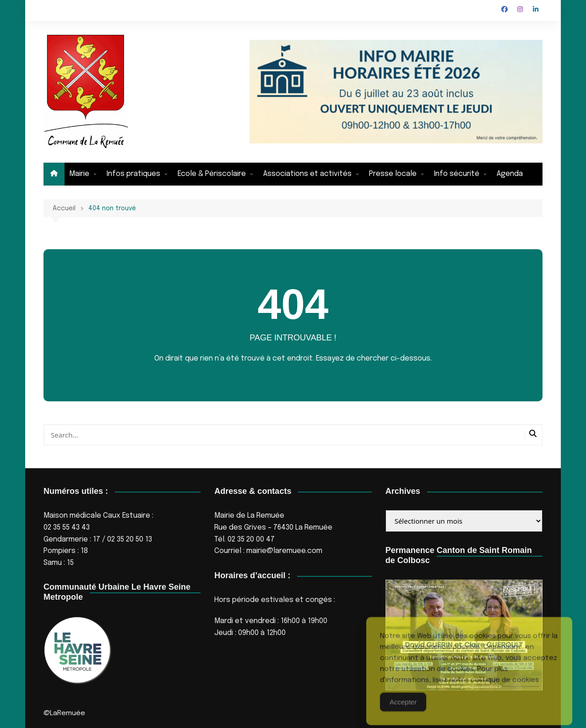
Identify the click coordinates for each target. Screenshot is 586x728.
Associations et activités (307, 174)
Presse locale (393, 174)
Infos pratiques (133, 174)
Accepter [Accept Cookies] (403, 710)
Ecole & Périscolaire (212, 174)
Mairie (79, 174)
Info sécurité (457, 174)
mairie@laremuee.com (284, 551)
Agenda (510, 174)
